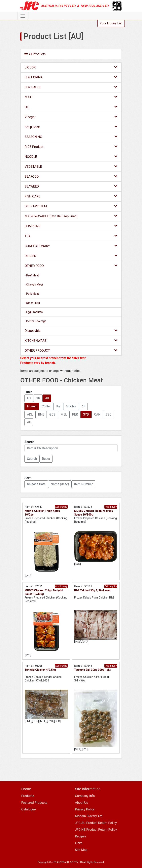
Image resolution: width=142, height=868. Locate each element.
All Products (35, 54)
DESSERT (71, 256)
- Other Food (32, 303)
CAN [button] (97, 414)
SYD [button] (86, 414)
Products (28, 796)
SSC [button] (108, 414)
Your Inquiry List (111, 23)
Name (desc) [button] (60, 484)
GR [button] (38, 398)
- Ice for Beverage (35, 321)
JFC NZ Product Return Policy (96, 830)
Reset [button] (46, 459)
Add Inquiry (61, 507)
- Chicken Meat (34, 285)
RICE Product (71, 147)
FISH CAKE (71, 196)
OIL (71, 107)
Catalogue (28, 809)
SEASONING (71, 137)
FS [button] (29, 398)
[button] (32, 459)
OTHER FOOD (71, 266)
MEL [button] (64, 414)
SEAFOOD (71, 176)
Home (26, 789)
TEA (71, 236)
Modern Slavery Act (89, 816)
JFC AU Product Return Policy (96, 823)
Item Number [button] (83, 484)
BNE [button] (41, 414)
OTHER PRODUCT (71, 350)
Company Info (85, 796)
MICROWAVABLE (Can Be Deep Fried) (71, 216)
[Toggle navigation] (23, 16)
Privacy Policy (85, 809)
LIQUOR (71, 67)
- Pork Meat (32, 294)
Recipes (81, 836)
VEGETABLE (71, 166)
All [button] (47, 398)
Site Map (81, 850)
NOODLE (71, 156)
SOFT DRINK (71, 77)
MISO (71, 97)
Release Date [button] (36, 484)
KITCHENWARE (71, 340)
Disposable (71, 331)
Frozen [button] (32, 406)
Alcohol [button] (71, 406)
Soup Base (71, 127)
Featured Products (34, 803)
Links (79, 843)
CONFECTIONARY (71, 246)
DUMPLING (71, 226)
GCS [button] (52, 414)
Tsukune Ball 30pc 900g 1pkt (92, 670)
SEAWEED (71, 186)
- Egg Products (34, 312)
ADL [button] (30, 414)
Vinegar (71, 117)
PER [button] (75, 414)
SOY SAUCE (71, 87)
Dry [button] (58, 406)
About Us (81, 803)
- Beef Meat (32, 275)
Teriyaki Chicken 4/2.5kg (40, 670)
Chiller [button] (46, 406)
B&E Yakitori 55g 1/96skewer (92, 590)
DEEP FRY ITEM (71, 206)
